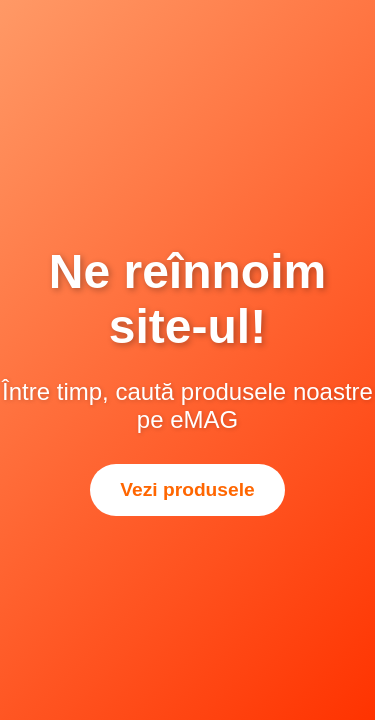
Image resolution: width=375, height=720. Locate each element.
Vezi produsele (187, 489)
